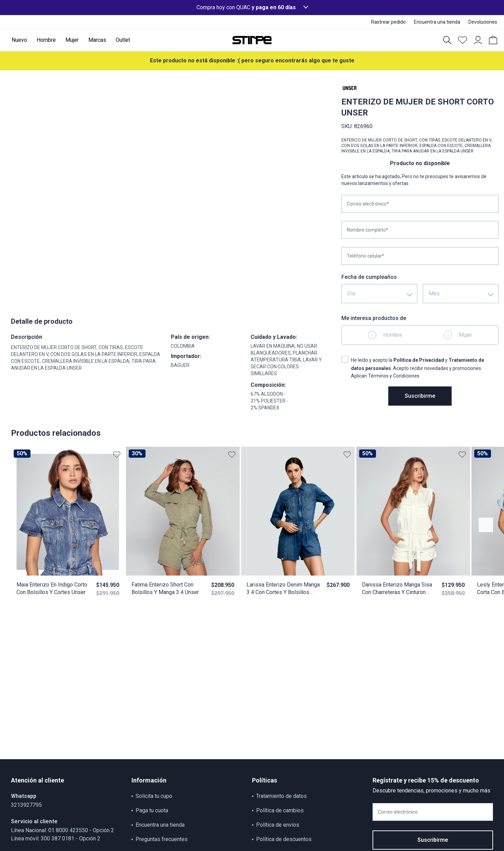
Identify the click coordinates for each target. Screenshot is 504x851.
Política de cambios (280, 810)
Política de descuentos (284, 839)
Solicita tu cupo (154, 796)
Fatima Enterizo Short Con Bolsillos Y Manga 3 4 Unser (165, 588)
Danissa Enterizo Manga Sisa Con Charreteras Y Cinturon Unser (397, 589)
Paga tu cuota (152, 810)
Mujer (465, 335)
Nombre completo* (368, 230)
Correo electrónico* (368, 204)
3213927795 (26, 805)
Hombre (393, 335)
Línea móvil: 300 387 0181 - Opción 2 (56, 838)
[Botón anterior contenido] (486, 525)
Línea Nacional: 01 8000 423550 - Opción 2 (62, 830)
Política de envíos (278, 825)
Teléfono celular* (366, 256)
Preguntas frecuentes (162, 839)
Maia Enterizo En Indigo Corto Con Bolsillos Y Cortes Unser (52, 588)
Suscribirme (420, 396)
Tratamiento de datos (281, 796)
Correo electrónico (398, 812)
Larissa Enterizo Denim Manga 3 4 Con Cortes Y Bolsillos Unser (283, 589)
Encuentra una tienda (160, 825)
